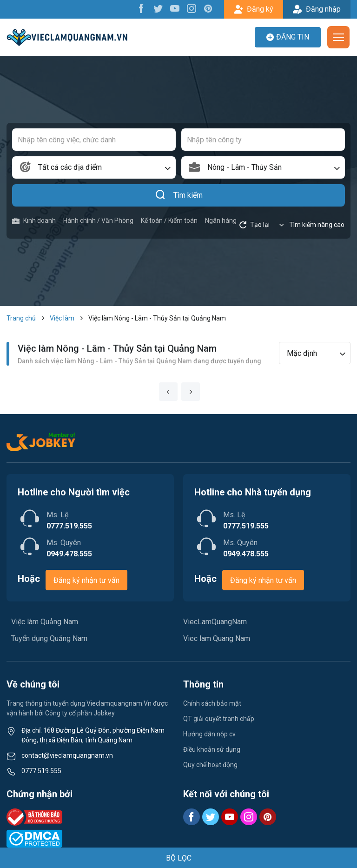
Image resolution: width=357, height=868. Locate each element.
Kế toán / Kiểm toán (169, 220)
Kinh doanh (34, 221)
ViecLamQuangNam (215, 622)
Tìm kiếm (179, 195)
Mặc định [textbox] (302, 353)
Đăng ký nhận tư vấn (86, 580)
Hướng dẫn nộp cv (209, 734)
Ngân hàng (221, 220)
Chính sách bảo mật (212, 703)
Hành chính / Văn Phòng (98, 220)
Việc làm (62, 318)
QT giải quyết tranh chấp (219, 719)
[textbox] (94, 167)
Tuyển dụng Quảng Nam (49, 638)
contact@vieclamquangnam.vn (67, 755)
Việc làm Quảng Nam (45, 622)
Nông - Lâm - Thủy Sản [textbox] (245, 167)
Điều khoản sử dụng (212, 749)
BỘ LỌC (179, 858)
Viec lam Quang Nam (217, 638)
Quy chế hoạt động (210, 765)
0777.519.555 (41, 771)
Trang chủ (21, 318)
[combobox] (94, 167)
